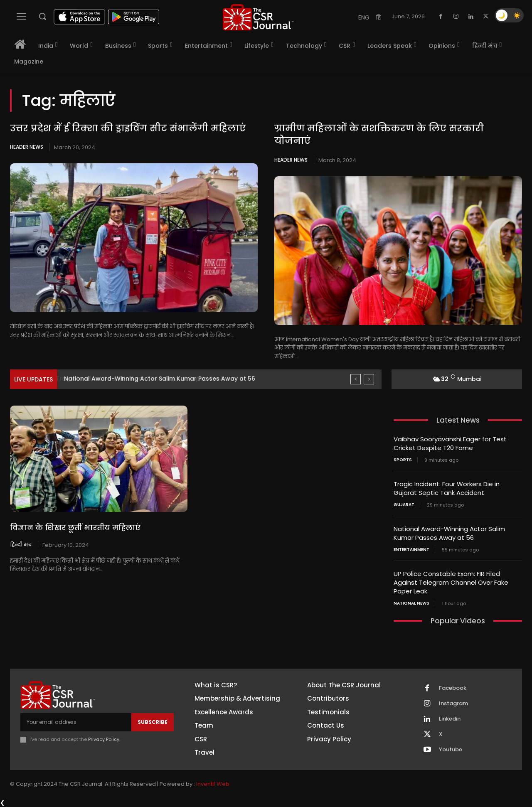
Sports (403, 460)
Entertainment (411, 550)
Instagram (453, 704)
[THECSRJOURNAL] (258, 17)
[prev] (356, 379)
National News (411, 603)
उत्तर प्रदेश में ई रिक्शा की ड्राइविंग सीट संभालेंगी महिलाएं (128, 128)
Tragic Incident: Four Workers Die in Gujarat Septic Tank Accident (447, 488)
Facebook (453, 688)
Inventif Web (213, 784)
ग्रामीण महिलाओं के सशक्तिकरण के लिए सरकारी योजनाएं (379, 135)
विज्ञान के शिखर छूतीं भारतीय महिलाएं (75, 528)
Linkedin (450, 719)
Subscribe (153, 722)
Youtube (451, 750)
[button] (42, 16)
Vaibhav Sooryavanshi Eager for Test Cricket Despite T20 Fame (450, 443)
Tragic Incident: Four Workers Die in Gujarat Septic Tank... (149, 379)
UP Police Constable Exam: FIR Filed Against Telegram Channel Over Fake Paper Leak (451, 582)
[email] (76, 722)
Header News (27, 147)
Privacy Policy (104, 739)
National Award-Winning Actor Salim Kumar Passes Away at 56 (449, 533)
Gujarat (404, 505)
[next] (369, 379)
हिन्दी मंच (21, 544)
